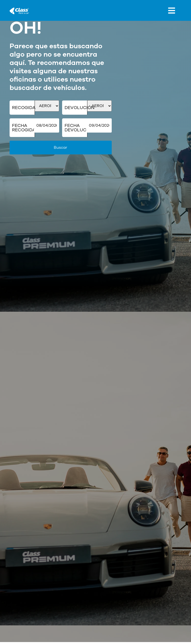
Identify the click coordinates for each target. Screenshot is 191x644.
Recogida (23, 108)
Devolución (76, 108)
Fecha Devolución (76, 128)
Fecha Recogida (23, 128)
